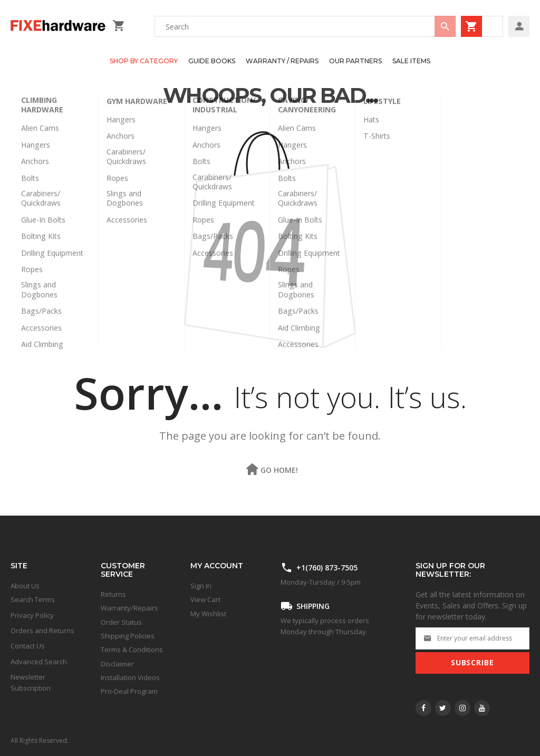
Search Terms (33, 599)
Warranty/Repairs (129, 608)
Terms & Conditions (132, 650)
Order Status (121, 622)
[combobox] (305, 26)
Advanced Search (39, 662)
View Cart (205, 599)
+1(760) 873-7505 (327, 568)
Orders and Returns (42, 631)
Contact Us (28, 646)
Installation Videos (130, 677)
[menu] (265, 61)
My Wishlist (208, 614)
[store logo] (59, 26)
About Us (25, 586)
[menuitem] (144, 61)
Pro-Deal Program (129, 691)
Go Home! (279, 470)
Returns (113, 594)
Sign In (201, 586)
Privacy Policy (32, 615)
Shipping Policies (128, 636)
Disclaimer (117, 664)
